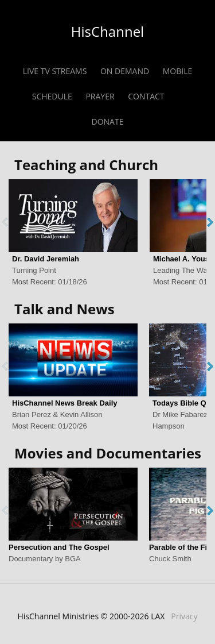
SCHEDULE (52, 96)
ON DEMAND (125, 71)
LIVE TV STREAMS (55, 71)
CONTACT (146, 96)
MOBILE (178, 71)
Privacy (184, 616)
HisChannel (107, 31)
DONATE (108, 122)
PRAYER (100, 96)
